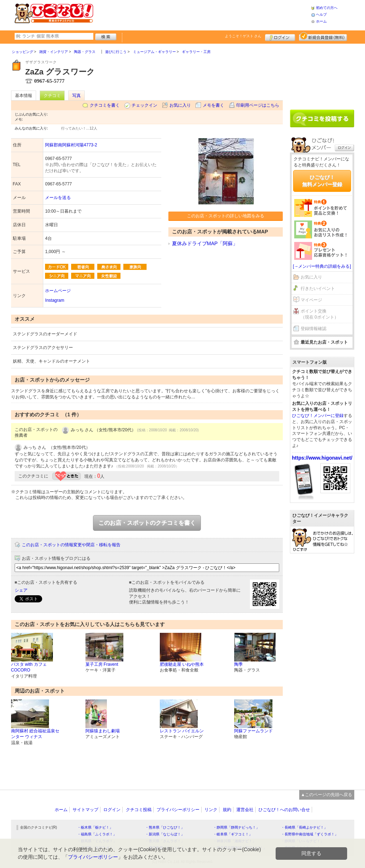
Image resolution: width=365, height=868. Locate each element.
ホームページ (58, 291)
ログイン (280, 37)
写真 (77, 96)
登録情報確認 (314, 329)
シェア (21, 590)
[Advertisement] (202, 14)
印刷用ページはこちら (258, 105)
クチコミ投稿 (139, 810)
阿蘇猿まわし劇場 (103, 731)
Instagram (55, 300)
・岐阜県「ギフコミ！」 (233, 834)
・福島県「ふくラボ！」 (97, 834)
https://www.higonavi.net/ (322, 458)
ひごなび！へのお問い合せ (284, 810)
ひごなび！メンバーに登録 (318, 416)
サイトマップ (85, 810)
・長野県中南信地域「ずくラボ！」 (310, 834)
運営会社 (245, 810)
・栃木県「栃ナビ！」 (95, 827)
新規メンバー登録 (323, 37)
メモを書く (213, 105)
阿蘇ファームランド (253, 731)
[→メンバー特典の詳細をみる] (322, 266)
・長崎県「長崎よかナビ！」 (304, 827)
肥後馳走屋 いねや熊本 (182, 664)
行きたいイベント (318, 288)
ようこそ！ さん (243, 36)
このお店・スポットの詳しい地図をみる (226, 216)
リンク (211, 810)
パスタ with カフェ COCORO (29, 667)
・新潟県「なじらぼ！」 (165, 834)
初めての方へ (327, 8)
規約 (227, 810)
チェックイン (144, 105)
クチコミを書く (105, 105)
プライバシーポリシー (178, 810)
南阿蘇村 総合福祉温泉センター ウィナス (35, 734)
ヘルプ (321, 14)
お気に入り (180, 105)
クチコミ (52, 96)
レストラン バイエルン (182, 731)
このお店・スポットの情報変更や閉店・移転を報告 (71, 545)
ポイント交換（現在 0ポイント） (320, 314)
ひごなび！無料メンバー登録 (322, 181)
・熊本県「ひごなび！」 (165, 827)
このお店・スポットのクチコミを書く (147, 523)
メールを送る (58, 198)
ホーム (321, 21)
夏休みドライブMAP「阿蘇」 (205, 243)
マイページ (311, 300)
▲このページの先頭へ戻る (327, 795)
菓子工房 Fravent (102, 664)
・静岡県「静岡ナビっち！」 (236, 827)
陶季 (238, 664)
